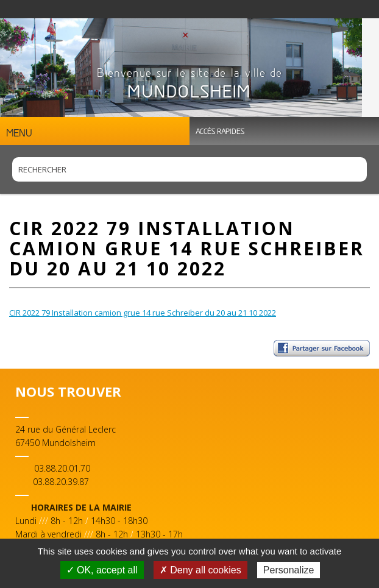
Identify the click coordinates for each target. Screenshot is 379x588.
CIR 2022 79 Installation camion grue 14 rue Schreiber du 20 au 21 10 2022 (143, 313)
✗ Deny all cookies (200, 570)
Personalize (289, 570)
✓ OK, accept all (102, 570)
